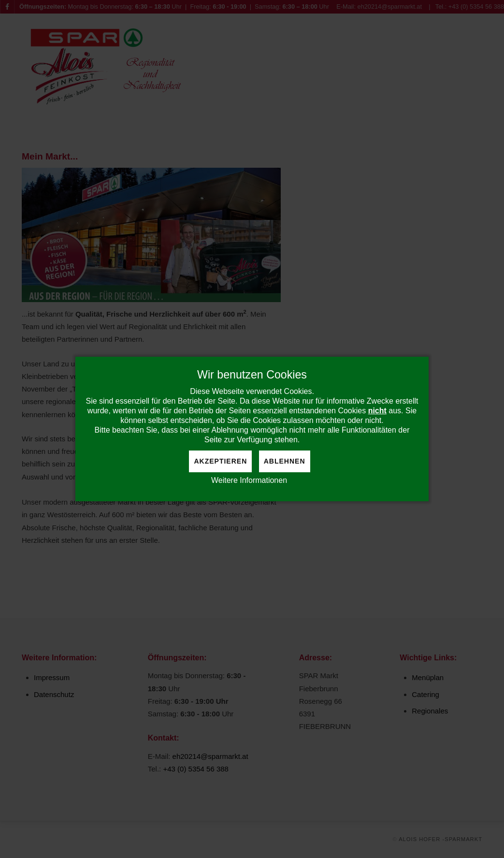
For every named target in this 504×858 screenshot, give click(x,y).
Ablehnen (285, 461)
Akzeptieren (220, 461)
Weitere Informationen (249, 480)
